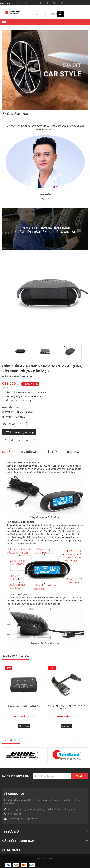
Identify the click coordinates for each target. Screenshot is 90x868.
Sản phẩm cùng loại (16, 656)
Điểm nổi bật (28, 452)
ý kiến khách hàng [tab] (15, 114)
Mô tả (6, 452)
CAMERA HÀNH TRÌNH (55, 228)
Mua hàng (24, 726)
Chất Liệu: (9, 412)
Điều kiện (52, 452)
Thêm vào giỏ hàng (19, 432)
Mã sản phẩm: (11, 377)
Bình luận (74, 452)
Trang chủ (28, 228)
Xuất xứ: (8, 417)
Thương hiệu (11, 740)
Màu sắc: (8, 407)
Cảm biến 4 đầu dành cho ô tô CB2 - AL (47, 232)
